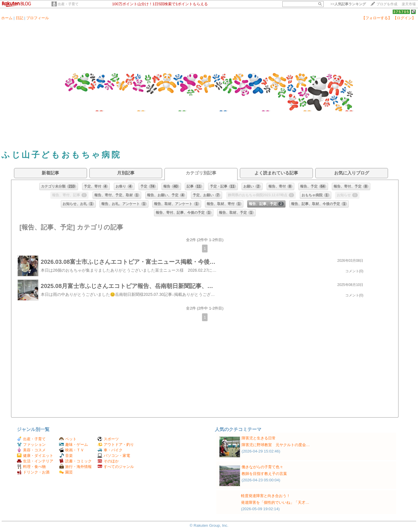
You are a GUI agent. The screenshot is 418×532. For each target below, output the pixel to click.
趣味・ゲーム (73, 444)
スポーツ (108, 439)
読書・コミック (75, 461)
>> (348, 4)
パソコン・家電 (114, 456)
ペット (68, 439)
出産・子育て (68, 4)
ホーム (7, 18)
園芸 (66, 472)
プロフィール (38, 18)
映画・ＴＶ (72, 450)
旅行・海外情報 (75, 467)
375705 (401, 12)
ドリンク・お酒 (33, 472)
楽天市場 (409, 4)
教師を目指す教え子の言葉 (264, 474)
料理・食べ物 (31, 467)
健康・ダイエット (35, 456)
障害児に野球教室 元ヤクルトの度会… (276, 445)
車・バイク (110, 450)
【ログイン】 (404, 18)
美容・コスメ (31, 450)
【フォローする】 (377, 18)
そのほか (108, 461)
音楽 (66, 456)
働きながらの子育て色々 (262, 467)
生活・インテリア (35, 461)
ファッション (31, 444)
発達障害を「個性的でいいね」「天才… (275, 502)
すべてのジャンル (116, 467)
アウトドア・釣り (116, 444)
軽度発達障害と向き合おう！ (266, 496)
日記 (20, 18)
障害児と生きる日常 (259, 438)
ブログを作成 (387, 4)
